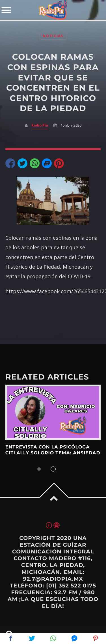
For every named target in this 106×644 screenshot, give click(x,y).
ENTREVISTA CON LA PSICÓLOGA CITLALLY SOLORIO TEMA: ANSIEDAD (53, 450)
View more (53, 412)
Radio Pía (40, 125)
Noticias (53, 36)
